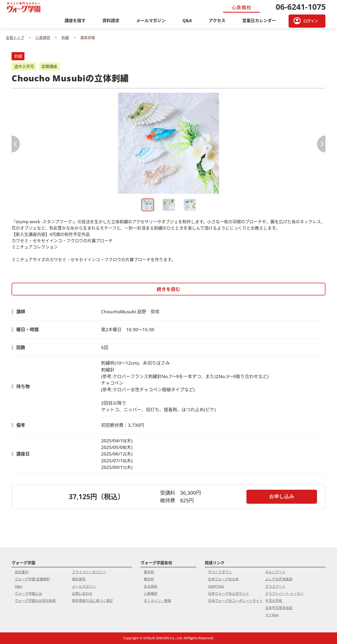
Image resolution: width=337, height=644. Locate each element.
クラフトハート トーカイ (284, 593)
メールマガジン (151, 21)
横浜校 (149, 579)
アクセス (217, 21)
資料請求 (111, 21)
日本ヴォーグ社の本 (223, 579)
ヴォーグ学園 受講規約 (32, 579)
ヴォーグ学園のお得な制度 (35, 601)
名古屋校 (151, 586)
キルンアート (275, 572)
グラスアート (275, 586)
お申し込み (282, 496)
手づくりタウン (220, 572)
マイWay (272, 615)
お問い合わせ (82, 593)
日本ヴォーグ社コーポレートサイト (235, 601)
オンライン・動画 (157, 601)
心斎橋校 (151, 593)
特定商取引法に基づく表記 (92, 601)
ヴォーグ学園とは (28, 593)
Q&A (187, 21)
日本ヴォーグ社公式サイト (229, 593)
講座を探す (75, 21)
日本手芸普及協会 (279, 608)
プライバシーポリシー (89, 572)
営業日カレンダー (259, 21)
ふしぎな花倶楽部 (279, 579)
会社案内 (22, 572)
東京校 (149, 572)
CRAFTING (216, 586)
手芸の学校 (274, 601)
